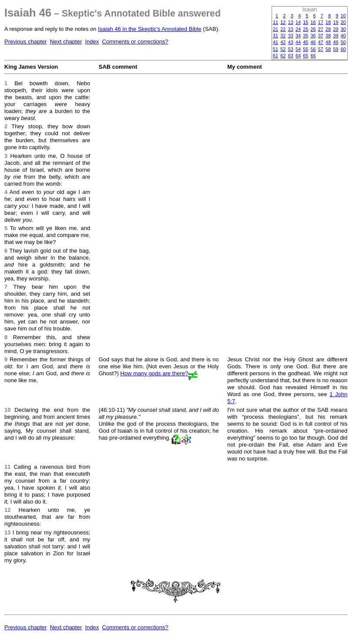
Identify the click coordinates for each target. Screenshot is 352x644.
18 (328, 22)
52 (283, 49)
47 (321, 42)
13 (291, 22)
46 (313, 42)
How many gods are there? (154, 373)
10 (343, 16)
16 (313, 22)
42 (283, 42)
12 (283, 22)
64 (298, 56)
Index (92, 42)
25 (306, 29)
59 (335, 49)
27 (321, 29)
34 (298, 36)
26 (313, 29)
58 (328, 49)
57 (321, 49)
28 (328, 29)
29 (335, 29)
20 (343, 22)
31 (276, 36)
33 (291, 36)
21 (276, 29)
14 (298, 22)
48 (328, 42)
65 (306, 56)
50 (343, 42)
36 (313, 36)
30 (343, 29)
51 (276, 49)
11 (276, 22)
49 (335, 42)
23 (291, 29)
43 (291, 42)
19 (335, 22)
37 (321, 36)
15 (306, 22)
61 (276, 56)
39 (335, 36)
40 (343, 36)
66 (313, 56)
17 (321, 22)
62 (283, 56)
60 (343, 49)
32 (283, 36)
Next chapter (66, 42)
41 (276, 42)
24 (298, 29)
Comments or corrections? (135, 42)
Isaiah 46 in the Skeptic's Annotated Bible (149, 29)
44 (298, 42)
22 (283, 29)
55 (306, 49)
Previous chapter (26, 42)
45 (306, 42)
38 (328, 36)
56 (313, 49)
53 (291, 49)
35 (306, 36)
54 (298, 49)
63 (291, 56)
